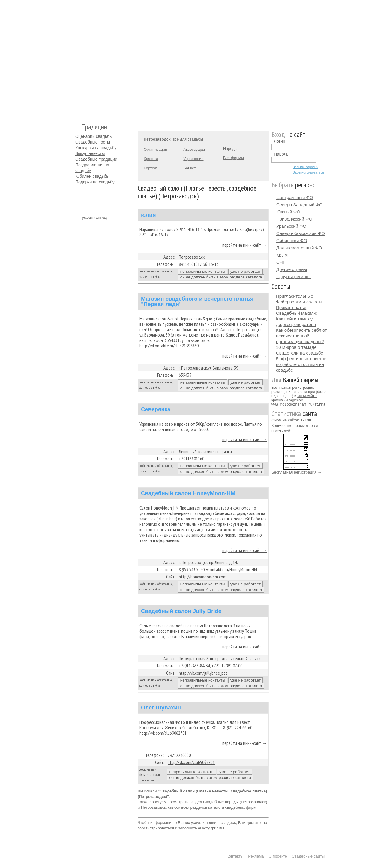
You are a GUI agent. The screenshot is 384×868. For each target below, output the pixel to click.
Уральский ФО (291, 226)
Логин (280, 141)
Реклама (256, 856)
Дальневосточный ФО (299, 248)
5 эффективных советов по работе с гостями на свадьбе (301, 364)
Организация (155, 149)
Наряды (230, 149)
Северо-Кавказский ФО (301, 233)
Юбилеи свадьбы (92, 176)
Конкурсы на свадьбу (96, 148)
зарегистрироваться (156, 828)
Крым (282, 255)
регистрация (303, 388)
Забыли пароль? (306, 167)
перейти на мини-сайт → (245, 245)
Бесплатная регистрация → (297, 472)
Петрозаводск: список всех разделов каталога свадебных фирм (199, 807)
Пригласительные (295, 296)
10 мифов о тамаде (296, 347)
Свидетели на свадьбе (300, 353)
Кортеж (150, 168)
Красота (151, 159)
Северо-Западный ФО (299, 205)
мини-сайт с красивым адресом (294, 398)
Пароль (281, 154)
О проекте (278, 856)
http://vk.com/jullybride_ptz (203, 673)
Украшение (193, 159)
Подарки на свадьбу (95, 182)
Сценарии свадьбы (94, 136)
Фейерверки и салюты (299, 302)
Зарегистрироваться (308, 172)
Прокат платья (291, 307)
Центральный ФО (295, 197)
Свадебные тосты (93, 142)
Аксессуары (194, 149)
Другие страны (292, 269)
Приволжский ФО (294, 219)
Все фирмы (234, 158)
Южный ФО (288, 212)
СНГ (281, 262)
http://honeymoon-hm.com (203, 577)
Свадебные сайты (308, 856)
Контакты (235, 856)
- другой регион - (294, 276)
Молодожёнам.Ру (78, 59)
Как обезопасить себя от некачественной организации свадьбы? (301, 336)
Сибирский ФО (292, 241)
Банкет (190, 168)
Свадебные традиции (96, 159)
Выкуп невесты (90, 153)
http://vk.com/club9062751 (191, 762)
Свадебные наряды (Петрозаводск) (235, 802)
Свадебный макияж (296, 313)
